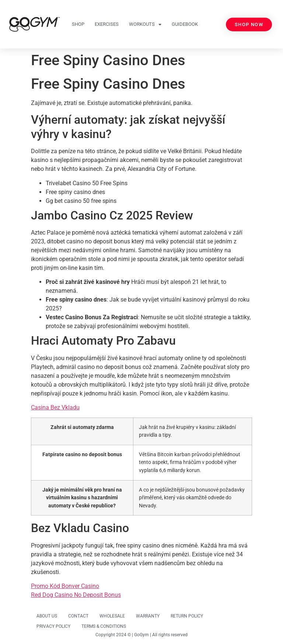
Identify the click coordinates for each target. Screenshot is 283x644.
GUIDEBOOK (185, 24)
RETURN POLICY (187, 616)
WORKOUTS (145, 24)
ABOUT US (47, 616)
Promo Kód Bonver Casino (65, 586)
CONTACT (78, 616)
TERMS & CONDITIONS (104, 626)
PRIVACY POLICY (53, 626)
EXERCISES (107, 24)
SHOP (78, 24)
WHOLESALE (112, 616)
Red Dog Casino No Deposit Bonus (76, 595)
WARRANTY (148, 616)
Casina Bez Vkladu (55, 407)
